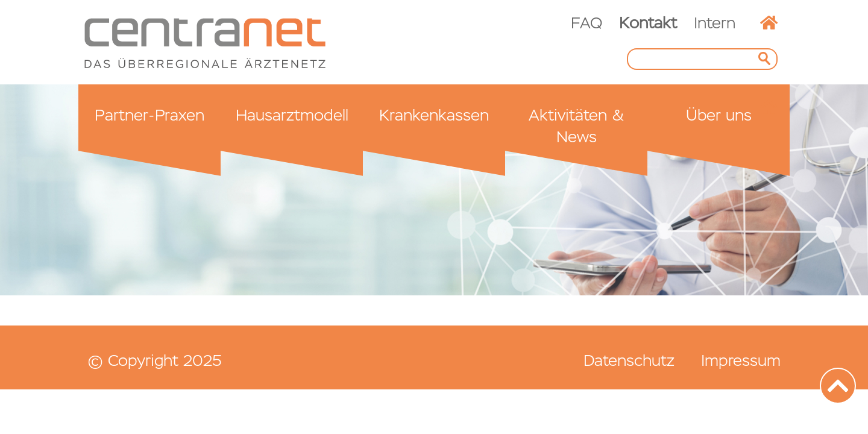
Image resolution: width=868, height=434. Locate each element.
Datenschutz (629, 360)
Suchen (768, 59)
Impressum (741, 360)
